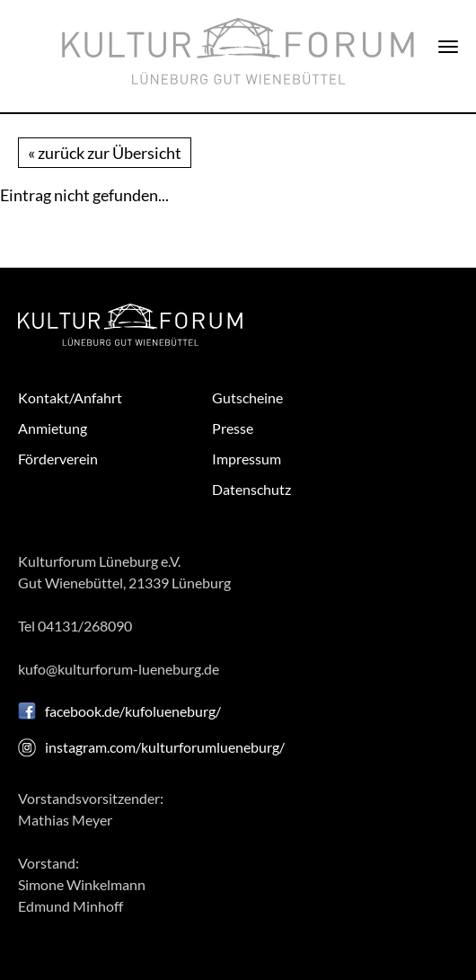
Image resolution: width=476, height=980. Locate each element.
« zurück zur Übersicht (105, 153)
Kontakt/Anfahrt (70, 397)
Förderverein (58, 459)
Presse (233, 428)
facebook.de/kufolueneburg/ (133, 711)
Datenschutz (251, 489)
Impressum (247, 459)
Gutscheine (247, 397)
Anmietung (53, 428)
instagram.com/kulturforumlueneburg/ (165, 747)
